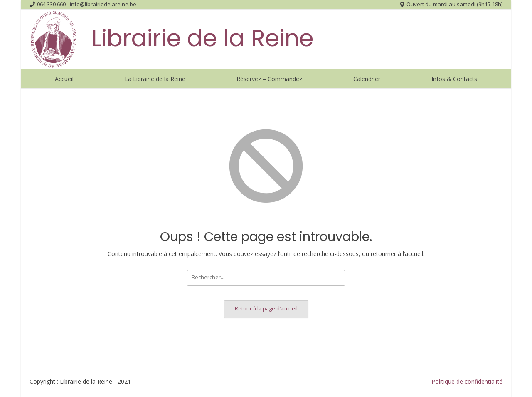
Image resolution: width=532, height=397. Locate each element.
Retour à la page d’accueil (266, 309)
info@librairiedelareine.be (103, 4)
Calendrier (367, 79)
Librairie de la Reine (202, 38)
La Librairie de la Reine (155, 79)
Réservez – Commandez (269, 79)
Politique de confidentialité (467, 381)
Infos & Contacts (454, 79)
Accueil (64, 79)
